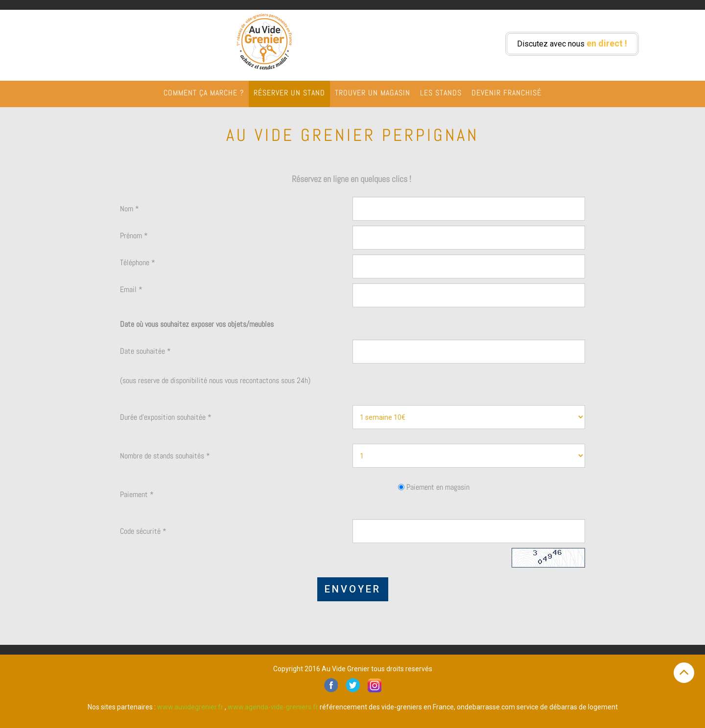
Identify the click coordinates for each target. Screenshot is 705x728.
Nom (129, 209)
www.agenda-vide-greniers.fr (273, 707)
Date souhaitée (145, 351)
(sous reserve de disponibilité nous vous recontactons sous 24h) (215, 380)
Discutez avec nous (572, 43)
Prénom (134, 236)
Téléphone (138, 262)
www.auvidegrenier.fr (190, 707)
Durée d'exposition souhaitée (166, 417)
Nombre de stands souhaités (165, 456)
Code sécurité (143, 531)
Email (131, 289)
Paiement (137, 494)
